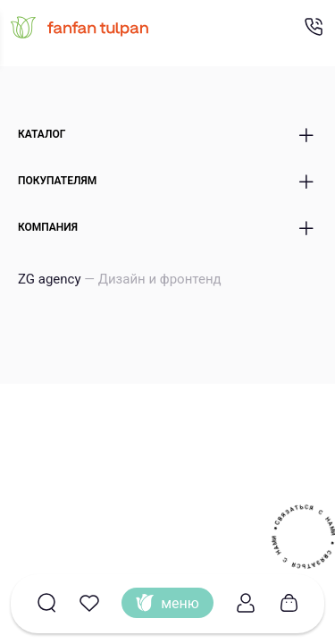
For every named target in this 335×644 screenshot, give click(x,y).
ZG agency (120, 279)
